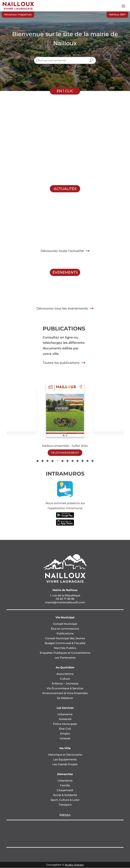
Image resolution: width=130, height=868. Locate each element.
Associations (65, 674)
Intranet (65, 738)
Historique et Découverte (65, 755)
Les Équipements (65, 759)
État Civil (65, 729)
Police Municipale (65, 724)
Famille (65, 785)
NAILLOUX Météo (65, 834)
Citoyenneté (65, 790)
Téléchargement (65, 453)
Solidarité (65, 719)
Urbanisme (65, 714)
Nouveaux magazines (18, 14)
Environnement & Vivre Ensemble (65, 693)
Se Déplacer (65, 698)
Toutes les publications (61, 363)
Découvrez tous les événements (62, 308)
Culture (65, 679)
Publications (65, 633)
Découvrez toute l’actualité (62, 251)
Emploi (65, 734)
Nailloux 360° (117, 14)
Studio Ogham (74, 865)
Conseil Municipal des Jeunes (65, 638)
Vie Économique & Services (65, 688)
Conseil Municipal (65, 624)
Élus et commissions (65, 629)
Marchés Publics (65, 648)
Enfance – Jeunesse (65, 683)
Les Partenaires (65, 658)
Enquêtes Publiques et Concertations (65, 653)
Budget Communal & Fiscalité (65, 643)
